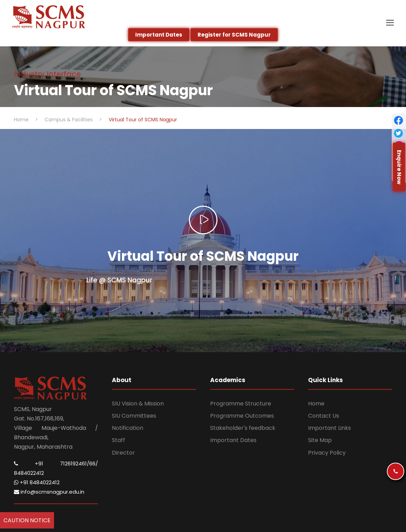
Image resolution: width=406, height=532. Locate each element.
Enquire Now (399, 167)
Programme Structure (241, 404)
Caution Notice (27, 520)
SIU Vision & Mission (138, 404)
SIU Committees (134, 416)
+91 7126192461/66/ (66, 463)
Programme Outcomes (242, 416)
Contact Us (324, 416)
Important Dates (233, 440)
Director (123, 453)
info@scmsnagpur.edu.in (49, 492)
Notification (128, 428)
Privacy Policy (327, 453)
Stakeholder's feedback (243, 428)
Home (316, 404)
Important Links (330, 428)
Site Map (320, 440)
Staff (118, 440)
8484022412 (29, 473)
